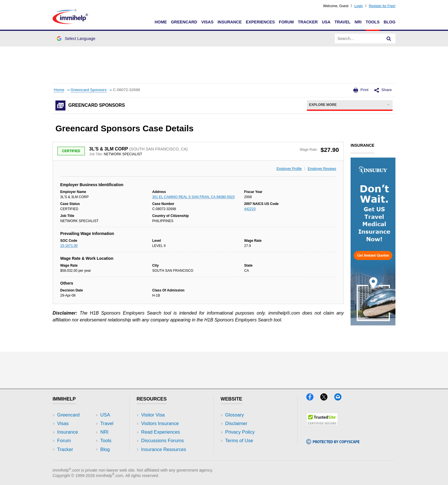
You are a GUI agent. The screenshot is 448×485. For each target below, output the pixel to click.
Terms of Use (239, 441)
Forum (286, 22)
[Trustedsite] (322, 424)
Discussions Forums (163, 441)
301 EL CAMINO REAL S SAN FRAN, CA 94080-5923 (194, 197)
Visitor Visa (153, 415)
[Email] (341, 399)
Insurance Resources (164, 449)
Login (358, 6)
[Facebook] (313, 399)
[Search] (389, 39)
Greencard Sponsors (89, 90)
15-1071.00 (69, 246)
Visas (207, 22)
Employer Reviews (322, 169)
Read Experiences (161, 432)
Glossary (235, 415)
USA (326, 22)
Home (161, 22)
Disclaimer (236, 423)
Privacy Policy (240, 432)
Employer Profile (289, 169)
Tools (373, 22)
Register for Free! (382, 6)
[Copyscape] (333, 442)
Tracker (308, 22)
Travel (343, 22)
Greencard (184, 22)
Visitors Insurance (160, 423)
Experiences (260, 22)
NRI (358, 22)
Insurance (230, 22)
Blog (390, 22)
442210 (250, 209)
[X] (327, 399)
